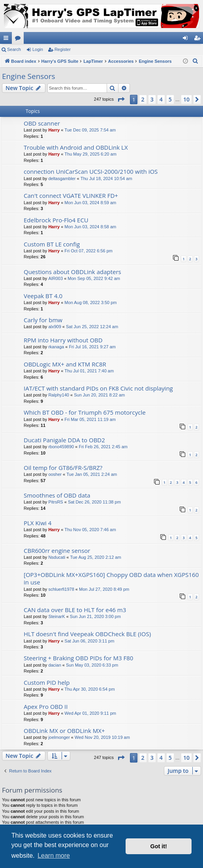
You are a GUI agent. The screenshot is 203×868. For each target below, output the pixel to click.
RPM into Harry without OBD (63, 340)
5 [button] (170, 99)
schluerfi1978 (61, 589)
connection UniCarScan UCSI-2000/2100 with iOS (91, 171)
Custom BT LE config (52, 244)
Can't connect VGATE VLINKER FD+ (71, 195)
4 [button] (161, 99)
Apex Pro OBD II (46, 706)
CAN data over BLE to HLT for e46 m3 (75, 610)
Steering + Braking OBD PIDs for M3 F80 (78, 658)
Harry (54, 130)
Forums (19, 39)
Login (38, 49)
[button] (121, 100)
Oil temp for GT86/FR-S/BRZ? (63, 468)
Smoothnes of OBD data (57, 495)
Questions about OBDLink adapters (72, 272)
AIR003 (55, 278)
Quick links (8, 39)
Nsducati (57, 557)
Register (63, 49)
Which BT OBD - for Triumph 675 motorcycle (85, 412)
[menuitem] (195, 61)
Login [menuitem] (187, 39)
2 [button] (143, 99)
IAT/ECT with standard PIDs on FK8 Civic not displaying (98, 388)
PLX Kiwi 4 (38, 523)
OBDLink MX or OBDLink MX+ (64, 731)
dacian (55, 665)
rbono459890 (61, 447)
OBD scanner (42, 123)
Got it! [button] (159, 846)
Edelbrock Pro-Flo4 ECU (56, 220)
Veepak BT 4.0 (43, 296)
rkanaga (56, 347)
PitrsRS (55, 502)
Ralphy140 (59, 395)
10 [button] (186, 99)
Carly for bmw (43, 320)
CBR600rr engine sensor (57, 550)
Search (14, 49)
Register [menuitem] (199, 39)
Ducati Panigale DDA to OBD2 (64, 440)
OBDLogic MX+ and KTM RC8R (65, 364)
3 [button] (152, 99)
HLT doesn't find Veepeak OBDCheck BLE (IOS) (87, 634)
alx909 (55, 327)
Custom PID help (47, 682)
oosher (55, 474)
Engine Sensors (29, 76)
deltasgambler (62, 178)
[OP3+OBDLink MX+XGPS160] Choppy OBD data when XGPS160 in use (111, 578)
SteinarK (56, 616)
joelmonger (59, 737)
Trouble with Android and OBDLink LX (76, 147)
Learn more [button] (54, 856)
